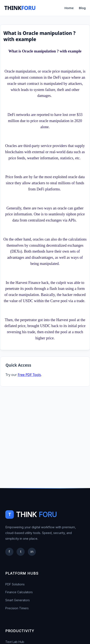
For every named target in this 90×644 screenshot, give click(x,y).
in (32, 552)
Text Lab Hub (15, 642)
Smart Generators (18, 600)
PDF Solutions (15, 584)
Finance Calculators (19, 592)
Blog (82, 8)
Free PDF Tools (29, 375)
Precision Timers (17, 608)
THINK (20, 8)
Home (69, 8)
